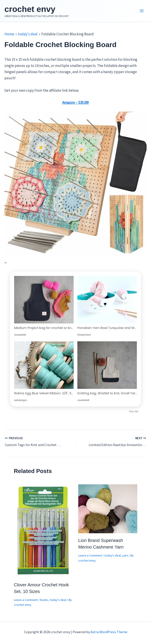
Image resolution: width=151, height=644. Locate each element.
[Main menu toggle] (142, 12)
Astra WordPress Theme (109, 632)
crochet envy (34, 9)
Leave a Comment (26, 601)
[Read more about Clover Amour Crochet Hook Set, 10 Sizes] (43, 532)
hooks (44, 601)
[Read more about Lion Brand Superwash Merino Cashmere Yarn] (108, 510)
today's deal (58, 601)
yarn (125, 557)
